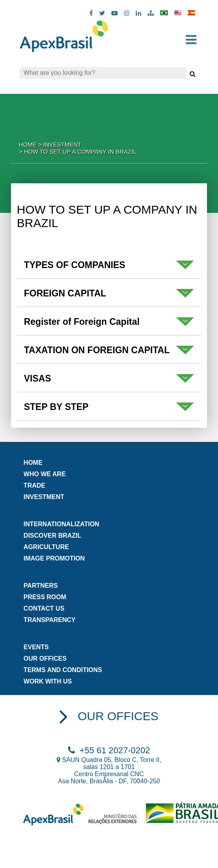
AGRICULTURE (46, 547)
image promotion (54, 558)
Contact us (44, 608)
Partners (41, 586)
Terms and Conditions (63, 670)
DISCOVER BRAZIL (53, 536)
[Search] (103, 73)
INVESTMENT (44, 497)
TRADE (34, 485)
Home (28, 144)
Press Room (45, 597)
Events (36, 647)
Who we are (45, 474)
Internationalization (61, 524)
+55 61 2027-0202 (109, 750)
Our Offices (45, 658)
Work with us (48, 681)
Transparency (50, 620)
